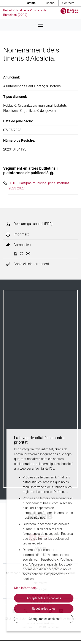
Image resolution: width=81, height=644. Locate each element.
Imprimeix (21, 234)
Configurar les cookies (44, 619)
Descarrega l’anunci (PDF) (33, 224)
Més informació (25, 588)
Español (50, 3)
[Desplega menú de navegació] (41, 25)
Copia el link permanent (31, 264)
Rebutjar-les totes (44, 609)
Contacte (68, 3)
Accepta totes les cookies (44, 598)
